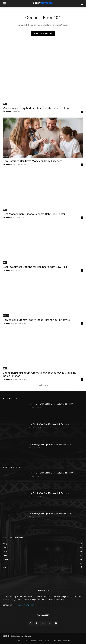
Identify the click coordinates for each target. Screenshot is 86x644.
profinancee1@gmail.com (23, 605)
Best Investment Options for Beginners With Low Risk (35, 267)
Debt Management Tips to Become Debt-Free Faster (34, 214)
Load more (43, 385)
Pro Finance (7, 112)
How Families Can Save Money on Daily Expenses (33, 161)
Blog (5, 104)
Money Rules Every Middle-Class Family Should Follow (36, 108)
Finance (6, 157)
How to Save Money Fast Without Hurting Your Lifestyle (36, 320)
